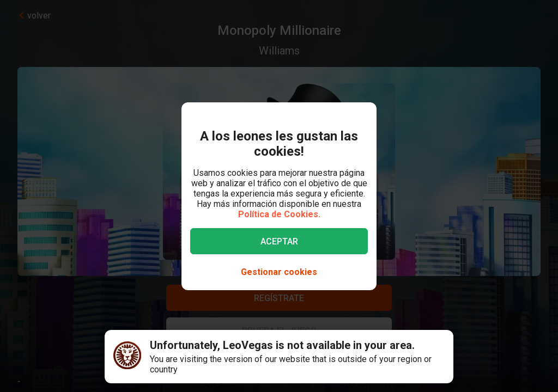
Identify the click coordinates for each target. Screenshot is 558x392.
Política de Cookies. (279, 214)
